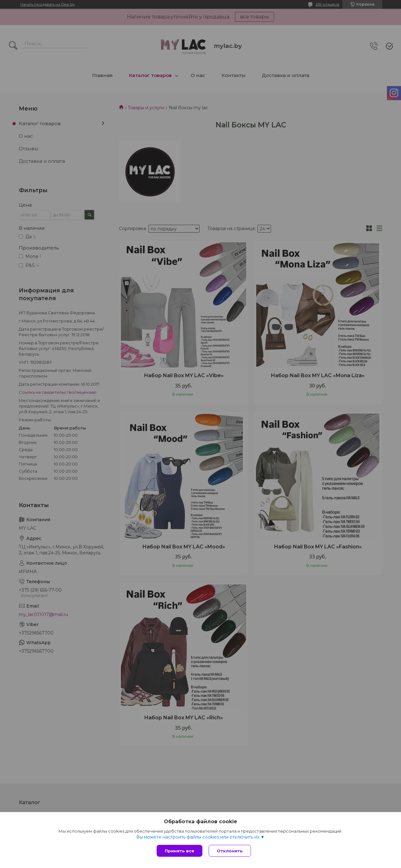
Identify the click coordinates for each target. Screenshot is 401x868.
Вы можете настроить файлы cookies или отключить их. (198, 837)
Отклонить (230, 851)
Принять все (180, 851)
